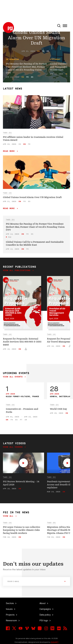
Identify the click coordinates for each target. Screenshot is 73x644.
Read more (9, 151)
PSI (9, 237)
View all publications (17, 271)
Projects (11, 615)
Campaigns (45, 609)
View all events (13, 377)
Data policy (45, 615)
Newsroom (12, 620)
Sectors (10, 603)
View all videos (13, 447)
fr (43, 51)
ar (26, 420)
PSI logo (44, 620)
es (48, 51)
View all (9, 516)
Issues (10, 609)
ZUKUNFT (55, 642)
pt (21, 420)
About (43, 603)
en (38, 51)
